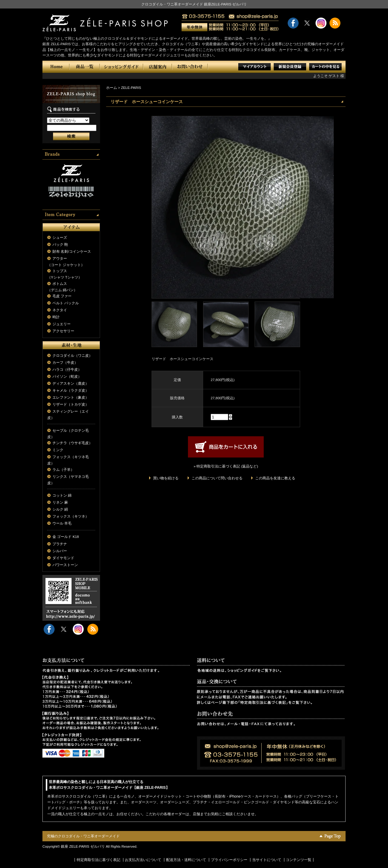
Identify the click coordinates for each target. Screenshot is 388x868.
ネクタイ (60, 310)
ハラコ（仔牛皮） (67, 370)
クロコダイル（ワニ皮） (72, 356)
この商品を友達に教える (275, 478)
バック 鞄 (60, 245)
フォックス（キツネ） (71, 516)
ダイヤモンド (63, 558)
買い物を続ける (166, 478)
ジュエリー (62, 324)
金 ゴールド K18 (66, 537)
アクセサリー (63, 331)
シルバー (60, 551)
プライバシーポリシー (229, 860)
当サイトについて (267, 860)
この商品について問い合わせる (217, 478)
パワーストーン (65, 565)
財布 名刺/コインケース (72, 252)
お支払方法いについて (143, 860)
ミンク (58, 450)
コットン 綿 (62, 495)
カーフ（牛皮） (65, 363)
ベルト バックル (66, 303)
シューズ (60, 238)
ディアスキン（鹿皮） (71, 383)
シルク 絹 (60, 509)
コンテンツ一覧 (299, 860)
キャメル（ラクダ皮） (71, 390)
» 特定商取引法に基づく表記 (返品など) (226, 466)
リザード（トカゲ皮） (71, 404)
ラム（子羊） (63, 470)
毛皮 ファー (62, 296)
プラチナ (60, 544)
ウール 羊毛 (62, 523)
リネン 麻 (60, 502)
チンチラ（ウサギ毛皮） (72, 443)
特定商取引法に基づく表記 (99, 860)
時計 (56, 317)
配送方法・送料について (186, 860)
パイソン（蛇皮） (67, 377)
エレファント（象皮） (71, 397)
